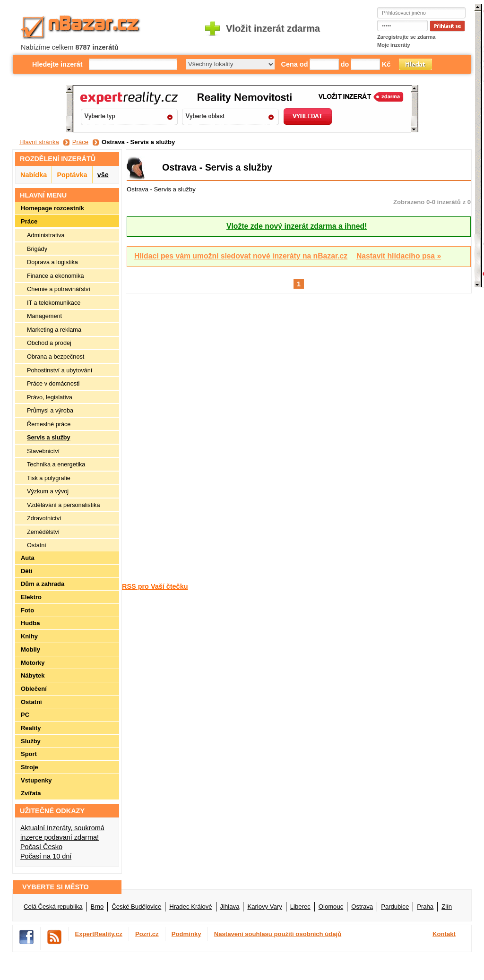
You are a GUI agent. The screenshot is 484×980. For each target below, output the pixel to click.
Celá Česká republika (53, 907)
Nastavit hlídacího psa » (399, 256)
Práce (80, 142)
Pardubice (395, 907)
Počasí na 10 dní (46, 856)
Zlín (447, 907)
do (345, 64)
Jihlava (230, 907)
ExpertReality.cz (99, 934)
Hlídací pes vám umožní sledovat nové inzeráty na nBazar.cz (241, 256)
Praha (425, 907)
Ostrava (362, 907)
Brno (97, 907)
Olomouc (331, 907)
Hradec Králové (190, 907)
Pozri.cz (147, 934)
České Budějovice (136, 907)
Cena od (295, 64)
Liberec (300, 907)
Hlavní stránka (39, 142)
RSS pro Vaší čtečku (155, 586)
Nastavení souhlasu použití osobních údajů (278, 934)
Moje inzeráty (394, 45)
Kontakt (444, 934)
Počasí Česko (41, 847)
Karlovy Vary (264, 907)
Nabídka (34, 175)
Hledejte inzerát (57, 64)
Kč (386, 64)
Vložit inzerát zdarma (273, 28)
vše (103, 175)
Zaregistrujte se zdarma (406, 37)
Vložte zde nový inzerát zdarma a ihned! (297, 226)
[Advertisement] (160, 437)
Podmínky (186, 934)
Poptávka (72, 175)
